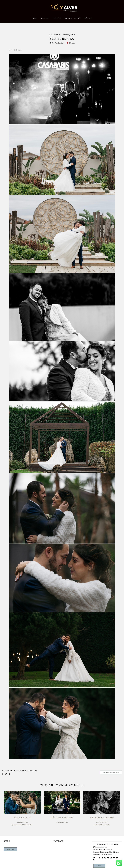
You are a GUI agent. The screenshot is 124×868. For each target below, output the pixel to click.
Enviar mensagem (101, 847)
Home (35, 18)
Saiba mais (10, 849)
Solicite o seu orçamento (111, 772)
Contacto (99, 866)
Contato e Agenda (73, 18)
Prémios (88, 18)
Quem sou (45, 18)
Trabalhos (57, 18)
